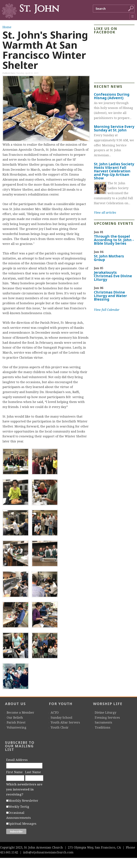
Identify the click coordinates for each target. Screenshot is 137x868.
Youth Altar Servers (65, 722)
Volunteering (17, 727)
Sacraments (103, 722)
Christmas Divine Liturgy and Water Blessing (110, 296)
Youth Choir (60, 727)
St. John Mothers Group (109, 258)
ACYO (55, 712)
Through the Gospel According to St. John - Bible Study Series (114, 240)
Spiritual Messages (22, 824)
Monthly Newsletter (23, 801)
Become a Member (20, 712)
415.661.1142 (9, 852)
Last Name (33, 772)
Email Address (17, 760)
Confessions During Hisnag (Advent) (112, 96)
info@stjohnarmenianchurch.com (48, 852)
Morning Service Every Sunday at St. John (114, 128)
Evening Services (107, 717)
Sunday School (61, 717)
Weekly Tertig (19, 807)
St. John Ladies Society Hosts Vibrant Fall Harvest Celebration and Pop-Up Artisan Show (114, 171)
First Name (14, 772)
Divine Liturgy (105, 712)
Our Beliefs (15, 717)
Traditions (103, 727)
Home (7, 27)
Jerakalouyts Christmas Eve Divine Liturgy (113, 276)
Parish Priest (16, 722)
